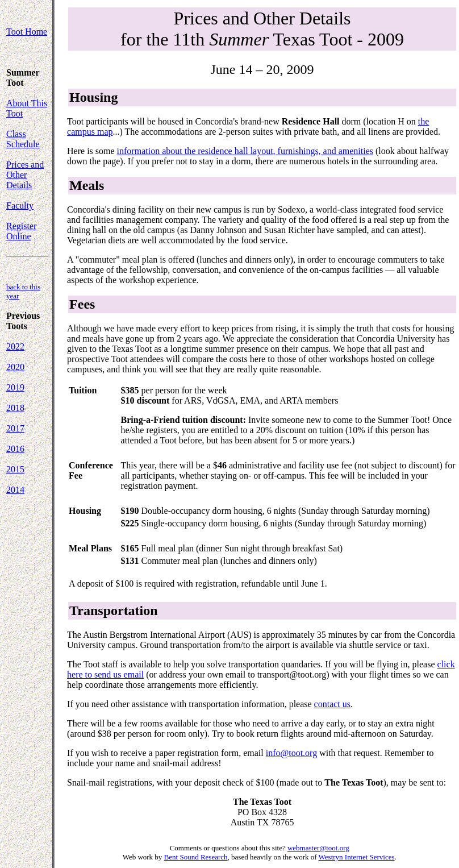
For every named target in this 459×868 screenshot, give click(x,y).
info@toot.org (291, 753)
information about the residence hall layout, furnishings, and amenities (245, 151)
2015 (15, 469)
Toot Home (27, 32)
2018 (15, 408)
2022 (15, 346)
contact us (332, 704)
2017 (15, 428)
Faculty (20, 205)
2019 (15, 387)
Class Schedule (23, 139)
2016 (15, 449)
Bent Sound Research (196, 857)
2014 (15, 490)
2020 (15, 367)
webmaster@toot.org (318, 848)
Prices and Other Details (25, 175)
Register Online (21, 231)
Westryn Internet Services (357, 857)
